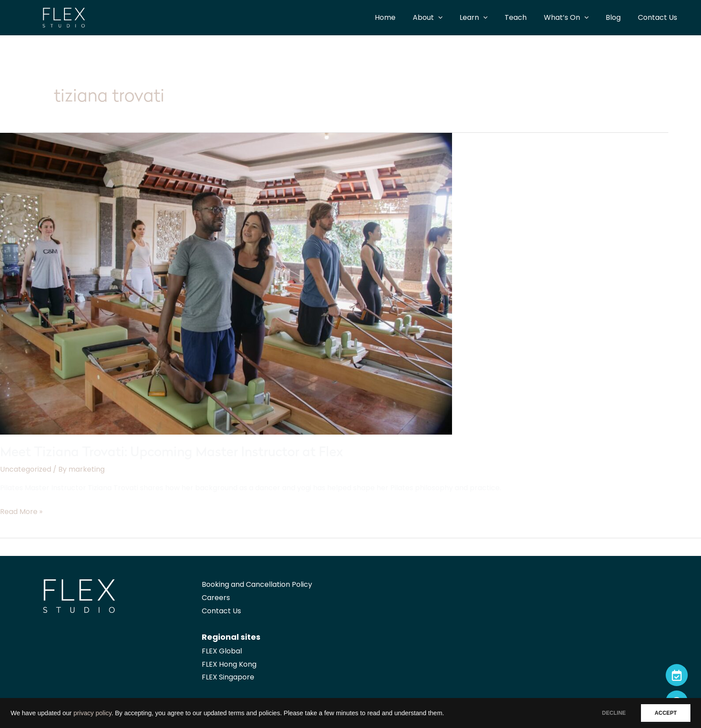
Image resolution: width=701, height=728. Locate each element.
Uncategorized (26, 469)
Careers (216, 598)
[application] (454, 18)
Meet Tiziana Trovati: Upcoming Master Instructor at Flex (171, 453)
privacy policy (92, 713)
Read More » (21, 512)
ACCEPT (664, 713)
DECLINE (608, 713)
